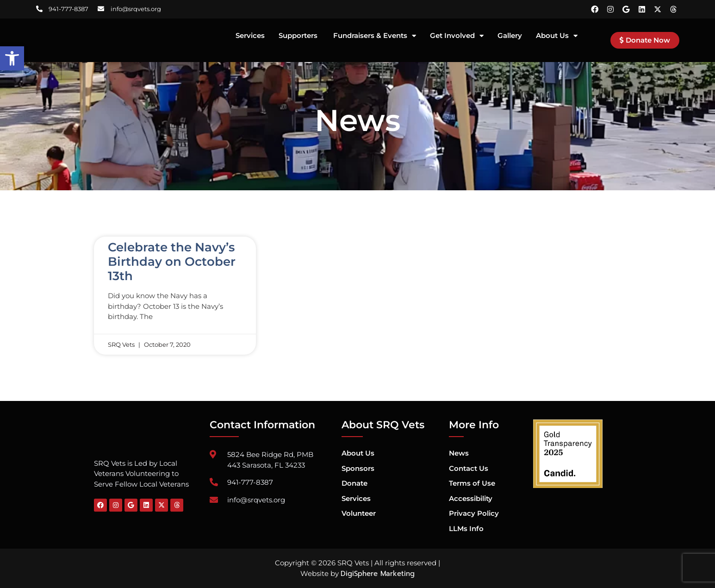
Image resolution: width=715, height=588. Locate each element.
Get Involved (457, 36)
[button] (12, 58)
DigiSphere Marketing (378, 574)
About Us (557, 36)
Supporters (299, 36)
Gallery (510, 36)
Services (250, 36)
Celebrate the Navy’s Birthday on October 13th (172, 262)
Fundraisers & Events (375, 36)
